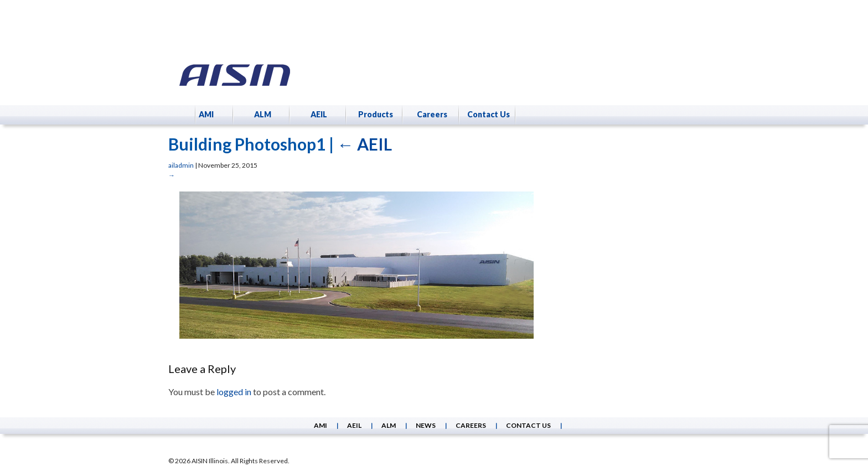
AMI (206, 114)
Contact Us (489, 114)
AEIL (319, 114)
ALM (263, 114)
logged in (234, 392)
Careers (432, 114)
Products (376, 114)
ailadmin (181, 165)
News (426, 425)
